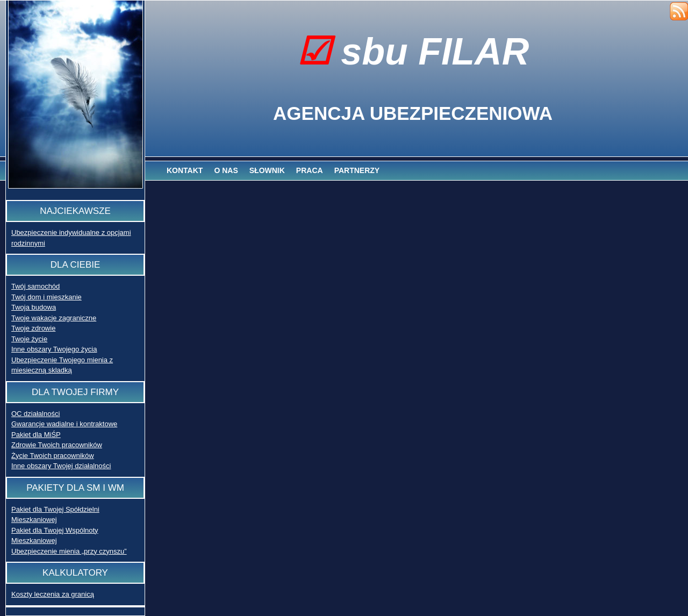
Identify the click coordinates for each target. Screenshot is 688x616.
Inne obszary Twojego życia (54, 349)
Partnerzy (357, 170)
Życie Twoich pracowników (53, 456)
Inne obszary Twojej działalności (61, 466)
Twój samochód (35, 286)
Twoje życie (29, 339)
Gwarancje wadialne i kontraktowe (64, 424)
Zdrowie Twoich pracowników (57, 445)
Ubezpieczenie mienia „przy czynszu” (69, 551)
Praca (310, 170)
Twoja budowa (34, 307)
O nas (226, 170)
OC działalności (35, 414)
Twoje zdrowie (33, 328)
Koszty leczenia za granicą (53, 594)
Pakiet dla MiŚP (36, 435)
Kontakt (185, 170)
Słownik (267, 170)
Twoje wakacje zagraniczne (54, 318)
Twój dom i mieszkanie (46, 297)
